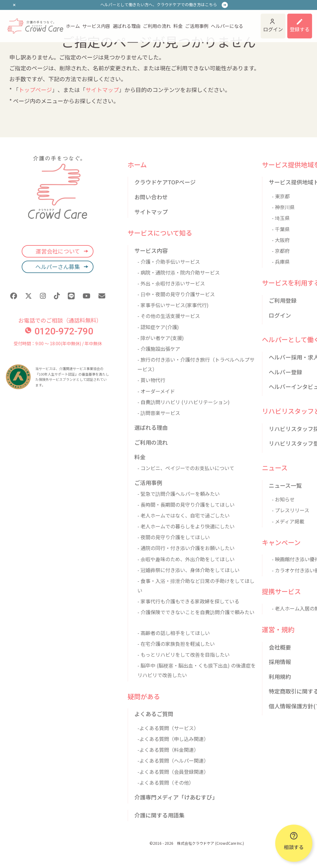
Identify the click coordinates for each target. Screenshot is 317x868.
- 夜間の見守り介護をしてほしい (174, 537)
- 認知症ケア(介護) (158, 327)
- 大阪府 (281, 240)
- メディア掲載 (288, 521)
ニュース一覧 (285, 485)
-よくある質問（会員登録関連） (173, 772)
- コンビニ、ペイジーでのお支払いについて (186, 468)
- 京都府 (281, 251)
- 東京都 (281, 196)
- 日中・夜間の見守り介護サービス (176, 294)
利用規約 (280, 676)
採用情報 (280, 662)
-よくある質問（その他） (166, 782)
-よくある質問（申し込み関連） (173, 739)
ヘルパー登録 (285, 372)
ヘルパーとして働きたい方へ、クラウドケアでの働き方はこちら (159, 4)
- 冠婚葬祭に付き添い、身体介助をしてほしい (189, 570)
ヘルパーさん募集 (58, 267)
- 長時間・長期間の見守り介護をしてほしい (186, 504)
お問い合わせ (151, 197)
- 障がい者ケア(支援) (161, 338)
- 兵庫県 (281, 262)
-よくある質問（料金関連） (168, 750)
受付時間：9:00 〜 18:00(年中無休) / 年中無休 (58, 343)
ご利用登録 (283, 300)
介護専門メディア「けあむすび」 (176, 797)
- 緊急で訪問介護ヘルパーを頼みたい (179, 494)
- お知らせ (283, 499)
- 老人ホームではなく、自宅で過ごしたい (184, 515)
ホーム (73, 26)
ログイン (273, 29)
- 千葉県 (281, 229)
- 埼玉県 (281, 218)
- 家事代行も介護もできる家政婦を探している (188, 601)
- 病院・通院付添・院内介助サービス (179, 272)
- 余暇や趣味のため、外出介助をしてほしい (186, 559)
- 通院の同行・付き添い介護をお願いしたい (186, 548)
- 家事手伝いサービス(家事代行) (173, 305)
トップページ (35, 90)
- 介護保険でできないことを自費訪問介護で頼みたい (196, 612)
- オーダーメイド (156, 391)
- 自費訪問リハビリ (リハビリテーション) (184, 402)
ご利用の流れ (157, 26)
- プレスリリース (291, 510)
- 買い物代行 (151, 380)
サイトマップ (102, 90)
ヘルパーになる (227, 26)
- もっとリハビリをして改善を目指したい (184, 654)
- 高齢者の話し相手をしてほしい (174, 633)
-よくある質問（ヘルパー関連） (173, 760)
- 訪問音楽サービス (159, 413)
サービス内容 (96, 26)
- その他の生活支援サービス (169, 316)
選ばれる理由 (127, 26)
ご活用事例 (197, 26)
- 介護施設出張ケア (159, 349)
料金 (178, 26)
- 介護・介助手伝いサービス (169, 262)
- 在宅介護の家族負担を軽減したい (176, 644)
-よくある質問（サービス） (168, 728)
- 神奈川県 (283, 207)
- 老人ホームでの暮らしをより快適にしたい (186, 526)
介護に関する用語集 (159, 815)
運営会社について (58, 251)
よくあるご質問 (154, 714)
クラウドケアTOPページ (165, 182)
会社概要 (280, 647)
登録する (300, 29)
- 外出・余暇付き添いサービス (171, 283)
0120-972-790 (59, 331)
